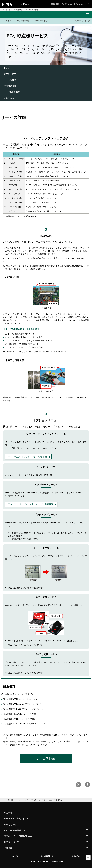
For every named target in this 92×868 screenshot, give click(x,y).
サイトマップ (22, 800)
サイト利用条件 (9, 800)
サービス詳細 (10, 74)
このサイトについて (18, 856)
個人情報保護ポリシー (48, 856)
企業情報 (8, 848)
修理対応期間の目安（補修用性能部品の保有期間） (27, 742)
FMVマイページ (81, 4)
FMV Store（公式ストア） (17, 819)
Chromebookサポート (15, 830)
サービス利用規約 (12, 92)
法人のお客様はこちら (81, 21)
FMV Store (67, 4)
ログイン (6, 21)
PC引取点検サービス (20, 10)
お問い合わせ (77, 856)
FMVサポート (6, 10)
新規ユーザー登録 (21, 21)
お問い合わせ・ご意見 (38, 800)
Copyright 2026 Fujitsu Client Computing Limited (46, 861)
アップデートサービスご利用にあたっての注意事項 (31, 504)
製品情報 (55, 4)
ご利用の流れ (10, 86)
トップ (7, 68)
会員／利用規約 (55, 800)
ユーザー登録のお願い (40, 21)
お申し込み (9, 98)
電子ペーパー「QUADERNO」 (18, 836)
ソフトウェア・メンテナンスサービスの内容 (28, 457)
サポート (25, 4)
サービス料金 (10, 80)
